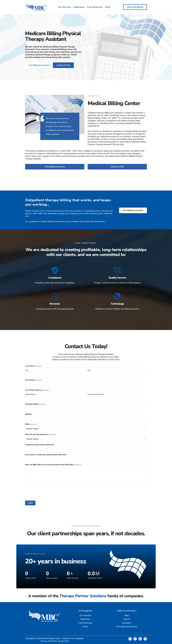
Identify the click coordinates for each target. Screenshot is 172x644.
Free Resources (95, 7)
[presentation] (42, 494)
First (27, 370)
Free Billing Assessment (133, 210)
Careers (127, 619)
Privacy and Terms (49, 641)
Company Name (35, 404)
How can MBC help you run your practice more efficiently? (53, 465)
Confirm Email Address (96, 394)
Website (28, 414)
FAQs (108, 7)
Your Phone (34, 380)
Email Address (30, 394)
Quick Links (64, 641)
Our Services (65, 7)
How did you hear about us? (40, 434)
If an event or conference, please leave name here (46, 454)
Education (127, 623)
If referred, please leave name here (39, 444)
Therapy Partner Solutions (83, 596)
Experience (79, 7)
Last (89, 370)
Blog (127, 615)
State (31, 424)
